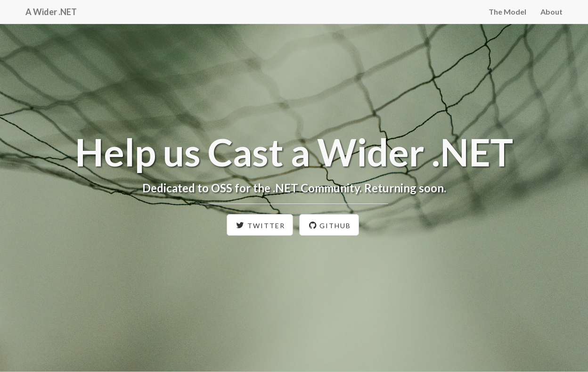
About (551, 12)
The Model (507, 12)
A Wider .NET (51, 12)
